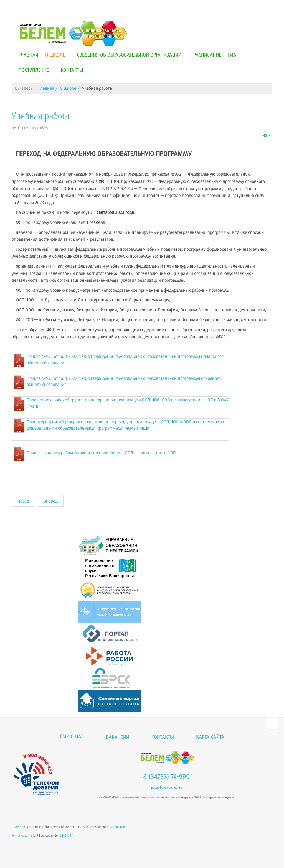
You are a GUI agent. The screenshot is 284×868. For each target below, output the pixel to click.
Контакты (72, 70)
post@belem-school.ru (167, 788)
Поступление (36, 70)
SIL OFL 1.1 (67, 835)
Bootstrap (18, 827)
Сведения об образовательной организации (132, 55)
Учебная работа (41, 116)
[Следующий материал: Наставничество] (51, 501)
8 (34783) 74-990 (166, 776)
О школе (58, 55)
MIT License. (117, 827)
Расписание (207, 55)
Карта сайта (210, 737)
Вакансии (118, 737)
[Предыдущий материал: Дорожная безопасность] (23, 501)
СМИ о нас (72, 736)
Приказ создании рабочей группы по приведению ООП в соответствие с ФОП (101, 453)
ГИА (232, 55)
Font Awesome (22, 835)
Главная (28, 55)
